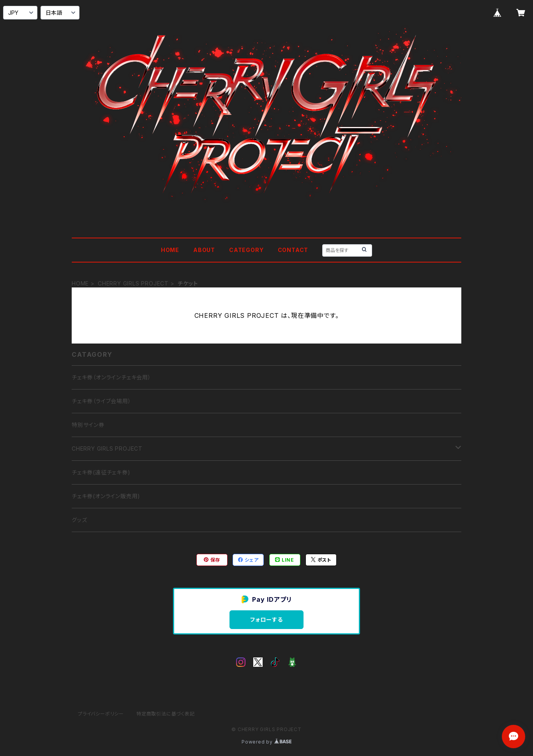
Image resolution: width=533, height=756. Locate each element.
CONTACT (293, 250)
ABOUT (204, 250)
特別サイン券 (88, 425)
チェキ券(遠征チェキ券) (101, 472)
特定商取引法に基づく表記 (166, 714)
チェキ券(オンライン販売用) (106, 496)
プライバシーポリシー (101, 714)
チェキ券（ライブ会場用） (101, 401)
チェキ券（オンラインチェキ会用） (111, 377)
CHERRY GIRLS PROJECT (133, 283)
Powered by (266, 742)
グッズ (79, 520)
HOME (170, 250)
